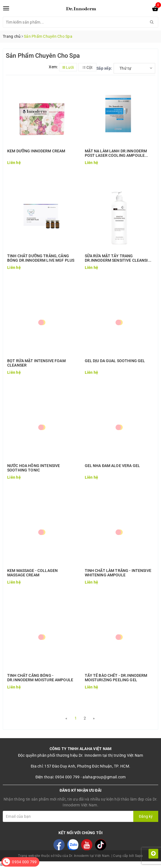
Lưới (68, 67)
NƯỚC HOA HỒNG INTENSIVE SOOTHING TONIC (34, 468)
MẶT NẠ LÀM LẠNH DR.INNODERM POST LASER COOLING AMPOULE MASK (116, 153)
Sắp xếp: (104, 68)
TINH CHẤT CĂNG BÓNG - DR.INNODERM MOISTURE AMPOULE (40, 678)
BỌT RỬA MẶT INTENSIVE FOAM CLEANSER (36, 363)
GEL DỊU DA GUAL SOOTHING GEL (115, 361)
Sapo (139, 856)
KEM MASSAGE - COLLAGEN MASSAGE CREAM (32, 573)
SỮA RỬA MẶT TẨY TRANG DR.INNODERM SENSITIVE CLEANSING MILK (119, 258)
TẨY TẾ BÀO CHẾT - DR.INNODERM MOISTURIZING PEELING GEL (116, 678)
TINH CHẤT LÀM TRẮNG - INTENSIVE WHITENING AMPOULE (118, 573)
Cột (88, 67)
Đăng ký (146, 816)
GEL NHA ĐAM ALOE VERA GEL (113, 466)
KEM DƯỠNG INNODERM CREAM (36, 151)
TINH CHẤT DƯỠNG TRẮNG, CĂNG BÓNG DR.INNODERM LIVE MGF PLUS (41, 258)
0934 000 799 (24, 862)
